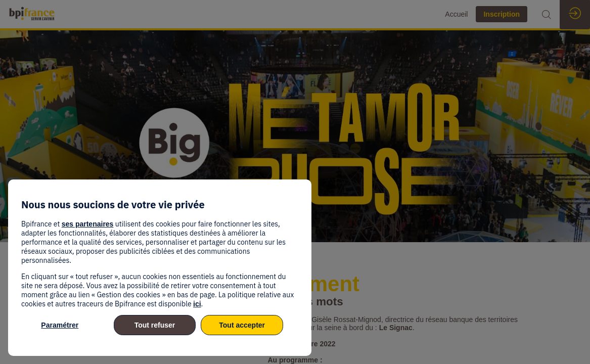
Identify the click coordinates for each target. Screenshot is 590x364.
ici (197, 304)
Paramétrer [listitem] (60, 325)
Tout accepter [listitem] (242, 325)
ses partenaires (88, 224)
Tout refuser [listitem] (155, 325)
